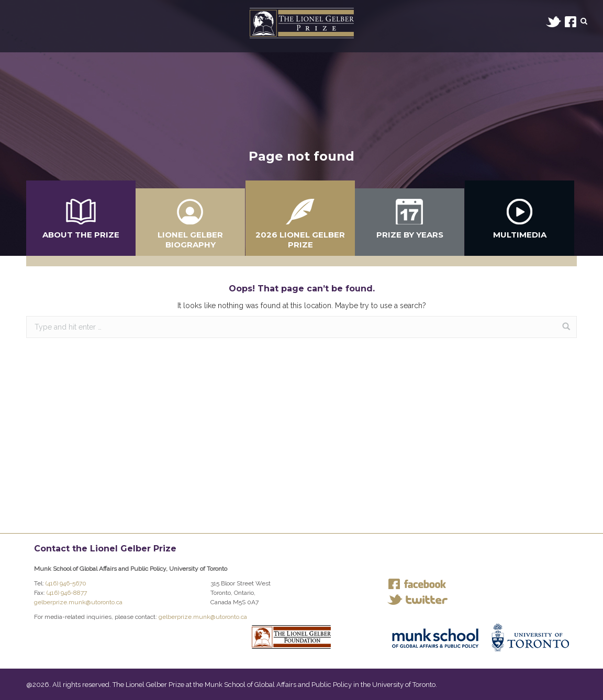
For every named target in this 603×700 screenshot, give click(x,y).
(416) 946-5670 (66, 583)
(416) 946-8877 (67, 593)
